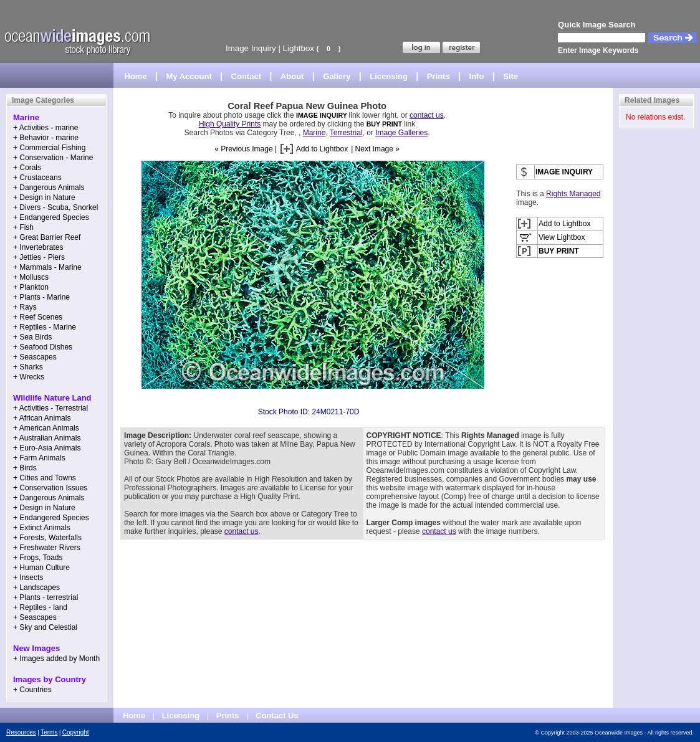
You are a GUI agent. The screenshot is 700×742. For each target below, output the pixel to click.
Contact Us (277, 716)
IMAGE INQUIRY (323, 115)
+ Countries (32, 690)
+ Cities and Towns (45, 478)
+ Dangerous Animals (49, 188)
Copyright (76, 732)
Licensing (389, 76)
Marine (314, 133)
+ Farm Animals (39, 458)
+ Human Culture (41, 568)
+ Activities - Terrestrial (50, 408)
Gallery (337, 76)
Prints (439, 76)
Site (511, 76)
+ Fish (23, 227)
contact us (427, 115)
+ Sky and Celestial (45, 627)
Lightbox (299, 48)
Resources (21, 732)
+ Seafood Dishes (43, 347)
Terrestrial (346, 133)
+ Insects (28, 578)
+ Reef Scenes (38, 317)
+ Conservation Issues (50, 488)
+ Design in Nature (44, 197)
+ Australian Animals (47, 438)
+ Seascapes (35, 357)
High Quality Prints (230, 124)
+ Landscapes (36, 587)
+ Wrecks (29, 377)
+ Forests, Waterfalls (47, 538)
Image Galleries (401, 133)
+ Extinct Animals (42, 528)
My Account (189, 76)
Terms (49, 732)
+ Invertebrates (38, 247)
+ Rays (25, 307)
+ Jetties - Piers (39, 257)
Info (477, 76)
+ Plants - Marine (41, 297)
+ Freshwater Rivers (47, 548)
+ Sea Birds (32, 337)
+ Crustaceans (37, 178)
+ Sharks (28, 367)
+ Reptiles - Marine (45, 327)
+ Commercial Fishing (49, 148)
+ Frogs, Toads (38, 558)
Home (136, 76)
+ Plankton (31, 287)
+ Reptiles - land (40, 607)
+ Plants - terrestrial (46, 597)
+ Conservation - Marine (53, 158)
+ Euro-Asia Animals (47, 448)
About (292, 76)
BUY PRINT (384, 124)
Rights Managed (573, 194)
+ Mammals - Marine (47, 267)
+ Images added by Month (56, 659)
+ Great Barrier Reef (47, 237)
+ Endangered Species (51, 217)
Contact (246, 76)
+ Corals (27, 168)
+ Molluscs (31, 277)
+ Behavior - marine (46, 138)
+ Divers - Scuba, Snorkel (55, 207)
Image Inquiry (251, 48)
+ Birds (25, 468)
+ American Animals (46, 428)
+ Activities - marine (46, 128)
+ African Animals (42, 418)
